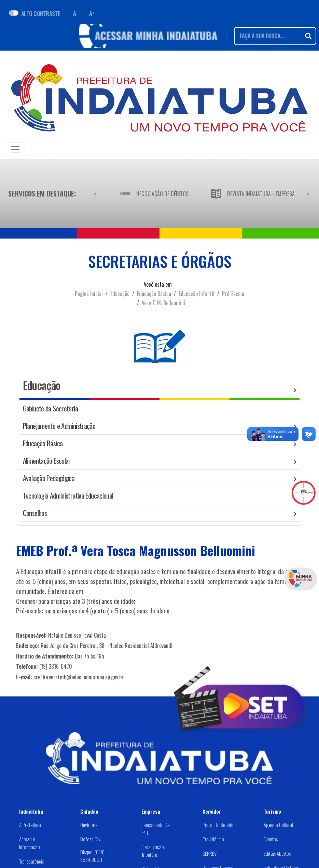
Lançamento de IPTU (156, 829)
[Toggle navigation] (15, 149)
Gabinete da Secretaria (50, 408)
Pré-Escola (233, 294)
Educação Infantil (197, 294)
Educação (120, 294)
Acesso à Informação (30, 843)
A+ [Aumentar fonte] (92, 13)
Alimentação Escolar (47, 460)
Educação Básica (154, 294)
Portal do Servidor (219, 825)
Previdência (213, 839)
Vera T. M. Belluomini (163, 303)
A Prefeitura (30, 825)
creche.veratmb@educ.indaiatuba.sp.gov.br (79, 677)
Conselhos (35, 513)
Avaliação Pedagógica (49, 478)
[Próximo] (308, 193)
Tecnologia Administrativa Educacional (68, 495)
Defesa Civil (91, 839)
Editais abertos (277, 853)
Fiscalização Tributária (153, 851)
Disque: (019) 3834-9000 (92, 856)
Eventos (271, 839)
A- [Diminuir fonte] (75, 13)
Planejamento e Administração (59, 426)
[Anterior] (95, 193)
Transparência (32, 861)
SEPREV (210, 853)
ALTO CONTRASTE (41, 13)
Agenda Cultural (278, 825)
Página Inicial (89, 294)
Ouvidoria (89, 825)
